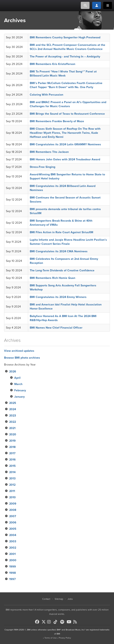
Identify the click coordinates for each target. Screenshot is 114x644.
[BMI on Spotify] (63, 622)
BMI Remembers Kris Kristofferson (53, 64)
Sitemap (59, 599)
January (19, 397)
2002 (13, 548)
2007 (13, 516)
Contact (46, 599)
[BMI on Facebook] (38, 622)
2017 (12, 453)
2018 (12, 447)
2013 (12, 478)
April (17, 378)
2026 (13, 372)
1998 (12, 573)
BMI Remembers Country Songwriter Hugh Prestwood (65, 37)
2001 (12, 554)
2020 (13, 434)
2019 (12, 441)
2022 (13, 422)
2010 (12, 497)
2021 (12, 428)
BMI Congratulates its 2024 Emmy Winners (58, 297)
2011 (12, 491)
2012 (12, 485)
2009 (13, 504)
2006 (13, 523)
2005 (13, 529)
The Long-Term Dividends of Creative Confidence (62, 270)
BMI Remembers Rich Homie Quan (53, 278)
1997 (12, 579)
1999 (13, 567)
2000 (13, 560)
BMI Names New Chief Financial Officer (56, 328)
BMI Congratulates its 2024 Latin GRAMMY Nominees (65, 144)
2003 (13, 541)
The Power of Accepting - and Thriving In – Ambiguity (65, 57)
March (18, 384)
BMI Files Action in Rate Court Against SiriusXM (61, 232)
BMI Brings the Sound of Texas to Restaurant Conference (67, 114)
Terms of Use (51, 638)
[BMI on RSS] (76, 622)
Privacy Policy (65, 638)
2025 (13, 403)
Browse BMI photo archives (22, 358)
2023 (13, 416)
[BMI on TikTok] (56, 622)
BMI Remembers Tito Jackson (49, 152)
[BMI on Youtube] (70, 622)
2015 (12, 466)
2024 (13, 409)
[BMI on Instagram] (50, 622)
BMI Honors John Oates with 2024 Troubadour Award (65, 159)
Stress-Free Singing (43, 167)
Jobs (70, 599)
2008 (13, 510)
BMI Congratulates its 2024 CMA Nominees (59, 251)
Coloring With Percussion (46, 95)
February (20, 390)
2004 (13, 535)
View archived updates (19, 351)
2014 (12, 472)
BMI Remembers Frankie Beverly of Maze (57, 121)
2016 (12, 460)
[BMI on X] (44, 621)
